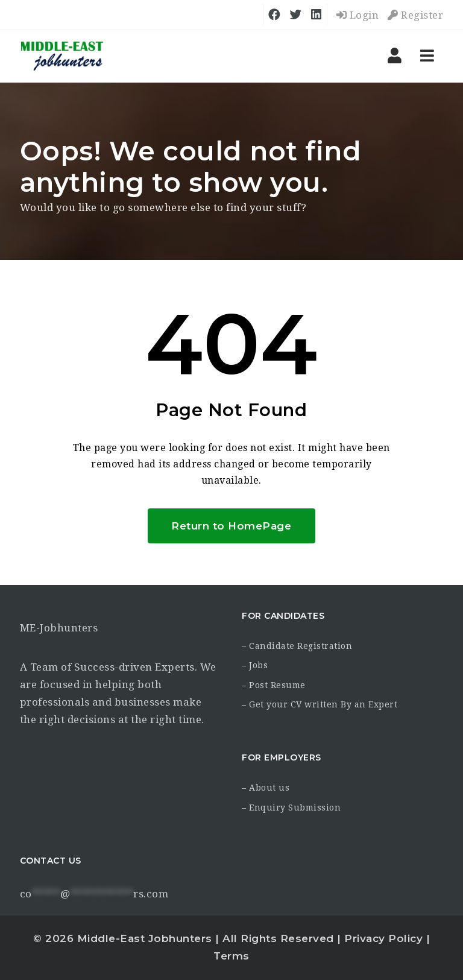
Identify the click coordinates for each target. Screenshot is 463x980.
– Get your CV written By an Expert (320, 704)
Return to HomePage (231, 526)
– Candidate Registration (297, 646)
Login (358, 15)
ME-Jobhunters (59, 628)
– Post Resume (274, 685)
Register (415, 15)
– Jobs (255, 665)
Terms (231, 956)
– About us (266, 788)
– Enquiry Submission (291, 808)
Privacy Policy (383, 938)
